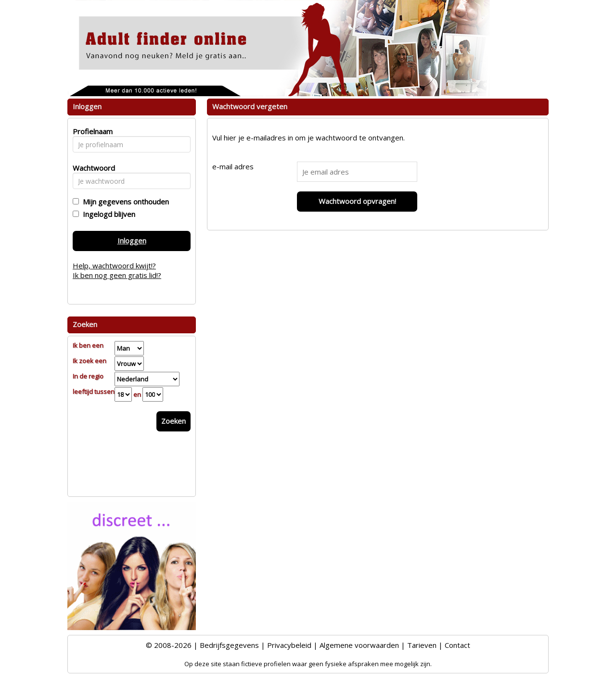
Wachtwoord (91, 168)
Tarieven (422, 645)
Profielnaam (91, 131)
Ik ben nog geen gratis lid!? (117, 275)
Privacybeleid (289, 645)
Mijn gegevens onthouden (124, 202)
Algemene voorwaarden (359, 645)
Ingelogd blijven (107, 214)
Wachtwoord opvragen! (357, 201)
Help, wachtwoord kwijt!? (114, 266)
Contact (457, 645)
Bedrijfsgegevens (229, 645)
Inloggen (132, 240)
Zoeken (173, 421)
